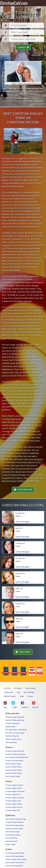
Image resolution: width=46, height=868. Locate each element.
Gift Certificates (29, 692)
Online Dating (30, 688)
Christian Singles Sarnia (13, 801)
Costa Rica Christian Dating (14, 825)
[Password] (27, 32)
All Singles (18, 688)
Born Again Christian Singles (15, 733)
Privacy (30, 696)
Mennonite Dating (11, 838)
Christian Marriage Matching (15, 853)
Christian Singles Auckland (14, 785)
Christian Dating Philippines (15, 822)
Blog (18, 692)
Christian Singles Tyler (13, 810)
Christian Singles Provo (13, 794)
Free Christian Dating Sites (14, 866)
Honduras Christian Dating (14, 760)
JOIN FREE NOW (23, 490)
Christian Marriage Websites (15, 856)
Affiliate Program (10, 696)
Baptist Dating (10, 726)
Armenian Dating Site (13, 723)
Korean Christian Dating (13, 767)
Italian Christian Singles (13, 764)
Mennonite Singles (11, 841)
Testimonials (8, 692)
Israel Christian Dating (13, 835)
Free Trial (7, 688)
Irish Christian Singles (13, 832)
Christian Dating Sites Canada (15, 754)
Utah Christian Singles (13, 776)
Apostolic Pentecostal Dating (15, 720)
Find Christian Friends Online (15, 862)
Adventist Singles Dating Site (15, 717)
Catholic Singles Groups (13, 739)
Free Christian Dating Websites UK (17, 757)
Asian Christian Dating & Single (16, 819)
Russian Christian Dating (14, 770)
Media (22, 696)
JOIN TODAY (23, 652)
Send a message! (22, 521)
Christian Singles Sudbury (14, 804)
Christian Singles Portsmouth (15, 791)
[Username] (27, 25)
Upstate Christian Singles (14, 773)
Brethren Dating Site (12, 736)
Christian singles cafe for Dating (16, 859)
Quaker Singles (10, 844)
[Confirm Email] (27, 39)
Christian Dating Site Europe (15, 751)
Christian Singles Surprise (14, 807)
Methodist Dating (11, 742)
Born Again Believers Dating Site (16, 730)
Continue (23, 47)
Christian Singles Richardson (15, 798)
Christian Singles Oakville (14, 788)
